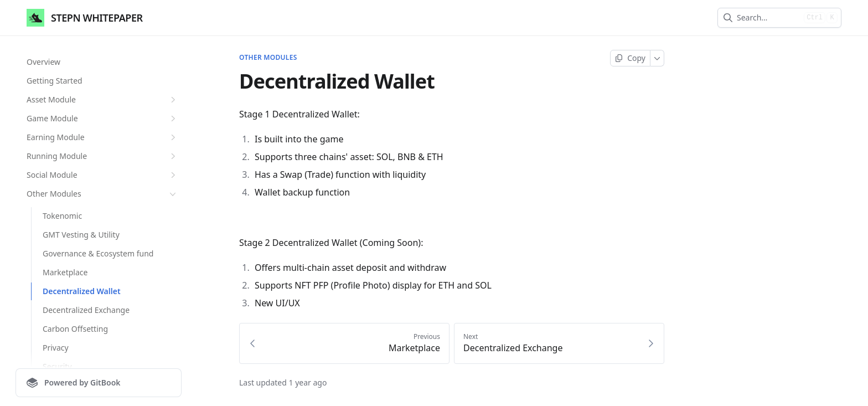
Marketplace (65, 272)
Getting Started (55, 81)
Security (57, 366)
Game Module (102, 119)
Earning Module (102, 137)
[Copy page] (630, 58)
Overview (43, 62)
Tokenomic (62, 216)
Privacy (56, 348)
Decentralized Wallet (82, 291)
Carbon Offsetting (75, 329)
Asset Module (102, 100)
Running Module (102, 156)
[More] (657, 58)
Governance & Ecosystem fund (98, 253)
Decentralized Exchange (86, 310)
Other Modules (102, 194)
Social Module (102, 175)
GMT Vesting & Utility (81, 235)
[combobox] (768, 18)
